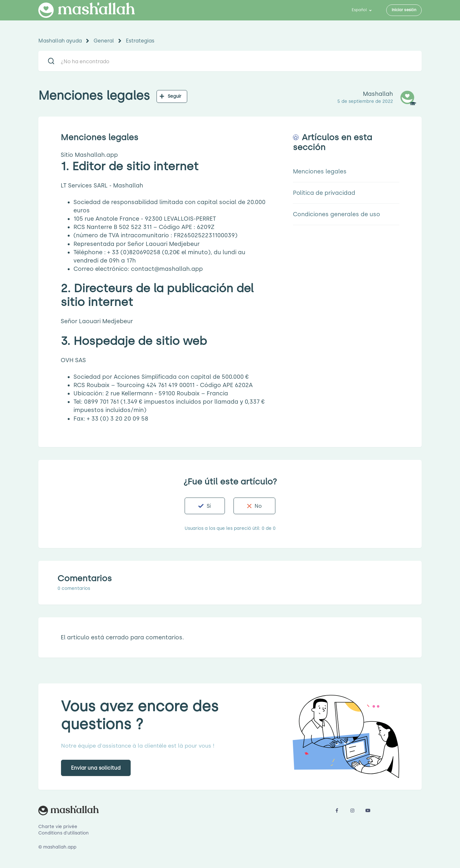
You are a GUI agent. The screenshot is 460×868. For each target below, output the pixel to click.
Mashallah (378, 94)
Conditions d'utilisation (64, 833)
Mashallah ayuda (60, 41)
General (104, 41)
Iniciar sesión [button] (404, 10)
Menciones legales (320, 171)
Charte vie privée (58, 827)
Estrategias (140, 41)
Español (360, 10)
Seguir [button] (175, 96)
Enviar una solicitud (96, 768)
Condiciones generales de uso (337, 214)
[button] (205, 506)
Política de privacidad (324, 193)
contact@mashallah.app (167, 269)
